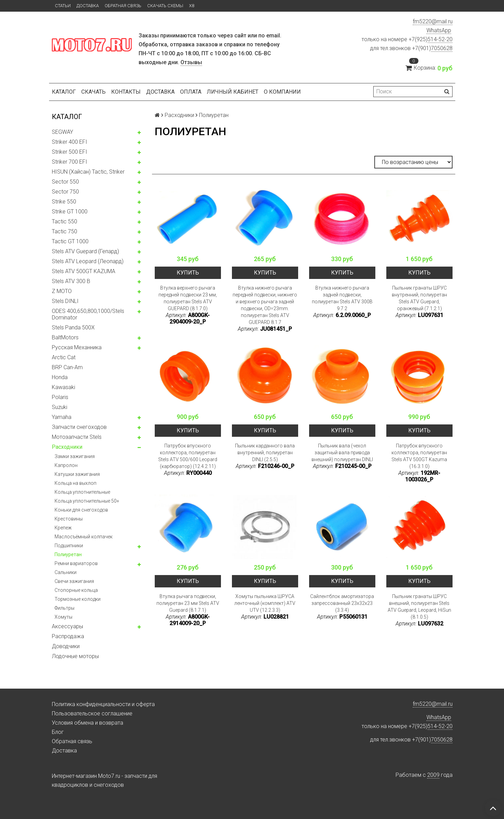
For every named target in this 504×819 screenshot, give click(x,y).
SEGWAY (62, 132)
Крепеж (63, 528)
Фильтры (65, 608)
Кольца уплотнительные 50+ (87, 501)
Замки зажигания (75, 456)
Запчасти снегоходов (79, 427)
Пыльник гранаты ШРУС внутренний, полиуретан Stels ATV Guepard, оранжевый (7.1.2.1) (419, 298)
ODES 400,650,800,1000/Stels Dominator (88, 314)
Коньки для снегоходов (81, 510)
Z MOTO (62, 291)
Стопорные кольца (76, 590)
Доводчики (66, 646)
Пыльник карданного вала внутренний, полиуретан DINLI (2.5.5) (265, 453)
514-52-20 (440, 39)
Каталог (64, 92)
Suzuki (60, 407)
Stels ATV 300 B (71, 281)
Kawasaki (63, 387)
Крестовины (69, 519)
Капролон (66, 465)
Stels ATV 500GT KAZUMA (84, 271)
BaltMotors (65, 337)
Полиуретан (68, 554)
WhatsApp (439, 30)
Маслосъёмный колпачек (84, 537)
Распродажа (68, 636)
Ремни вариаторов (76, 563)
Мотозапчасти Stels (77, 437)
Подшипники (69, 546)
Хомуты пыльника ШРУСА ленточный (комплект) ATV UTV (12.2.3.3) (265, 603)
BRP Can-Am (67, 367)
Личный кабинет (233, 92)
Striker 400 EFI (69, 142)
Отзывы (191, 62)
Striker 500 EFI (69, 152)
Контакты (126, 92)
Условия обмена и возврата (87, 723)
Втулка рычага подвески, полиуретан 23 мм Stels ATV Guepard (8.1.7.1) (188, 603)
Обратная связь (123, 6)
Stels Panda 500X (73, 327)
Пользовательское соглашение (92, 713)
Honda (60, 377)
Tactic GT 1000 (70, 241)
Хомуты (63, 617)
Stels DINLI (65, 301)
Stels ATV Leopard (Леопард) (88, 261)
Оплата (191, 92)
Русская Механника (77, 347)
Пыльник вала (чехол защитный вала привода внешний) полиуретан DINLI (342, 453)
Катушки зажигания (77, 474)
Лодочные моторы (75, 656)
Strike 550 (64, 202)
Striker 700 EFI (69, 162)
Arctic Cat (64, 357)
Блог (58, 732)
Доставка (88, 6)
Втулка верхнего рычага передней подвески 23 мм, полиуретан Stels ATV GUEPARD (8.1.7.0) (188, 298)
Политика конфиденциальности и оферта (103, 704)
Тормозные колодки (78, 599)
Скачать (93, 92)
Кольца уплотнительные (82, 492)
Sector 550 (65, 182)
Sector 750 (65, 192)
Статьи (63, 6)
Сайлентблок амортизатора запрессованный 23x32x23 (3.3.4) (342, 603)
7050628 (442, 48)
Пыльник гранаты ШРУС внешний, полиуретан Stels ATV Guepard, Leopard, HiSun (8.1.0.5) (419, 607)
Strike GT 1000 (70, 212)
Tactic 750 (65, 231)
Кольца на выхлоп (75, 483)
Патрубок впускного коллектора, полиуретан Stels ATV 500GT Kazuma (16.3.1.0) (419, 456)
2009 (433, 775)
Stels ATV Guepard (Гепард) (85, 251)
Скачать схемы (165, 6)
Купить (188, 273)
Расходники (67, 447)
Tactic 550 (65, 221)
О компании (282, 92)
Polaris (60, 397)
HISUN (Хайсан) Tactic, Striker (88, 172)
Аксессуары (67, 626)
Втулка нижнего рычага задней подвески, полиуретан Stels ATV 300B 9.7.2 (342, 298)
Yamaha (62, 417)
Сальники (66, 572)
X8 (192, 6)
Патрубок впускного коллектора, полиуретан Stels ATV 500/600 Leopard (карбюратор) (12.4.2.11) (188, 456)
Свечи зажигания (74, 581)
